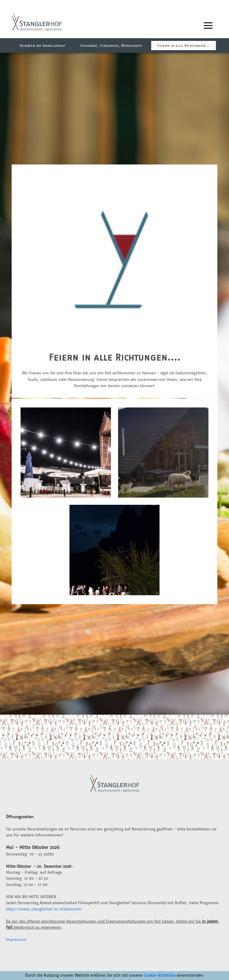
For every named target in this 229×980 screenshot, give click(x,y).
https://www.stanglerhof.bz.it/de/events (44, 909)
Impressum (16, 939)
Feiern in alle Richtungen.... (184, 46)
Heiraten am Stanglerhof (42, 46)
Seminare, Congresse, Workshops (111, 46)
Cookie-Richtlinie (160, 975)
